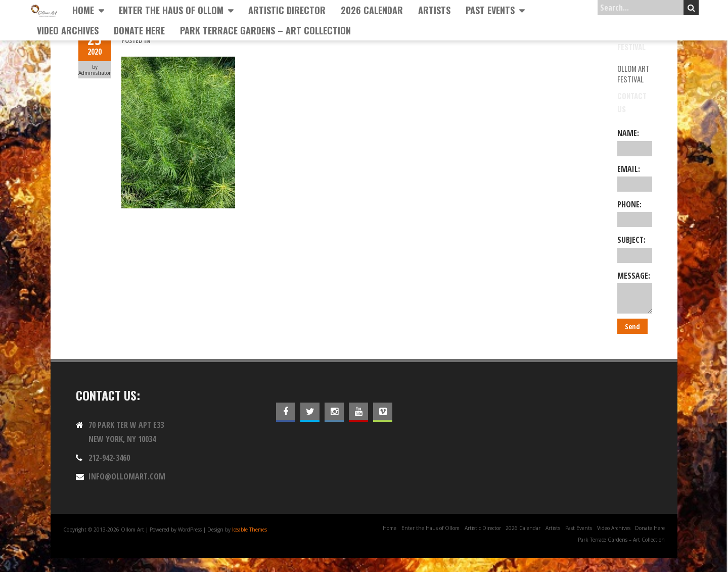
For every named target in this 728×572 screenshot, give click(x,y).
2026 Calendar (372, 10)
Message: (635, 292)
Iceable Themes (249, 530)
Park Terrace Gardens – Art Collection (265, 30)
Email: (635, 178)
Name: (635, 142)
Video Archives (68, 30)
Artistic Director (287, 10)
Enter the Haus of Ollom (171, 10)
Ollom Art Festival (633, 74)
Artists (434, 10)
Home (83, 10)
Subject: (635, 248)
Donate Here (139, 30)
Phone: (635, 213)
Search (691, 8)
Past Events (490, 10)
